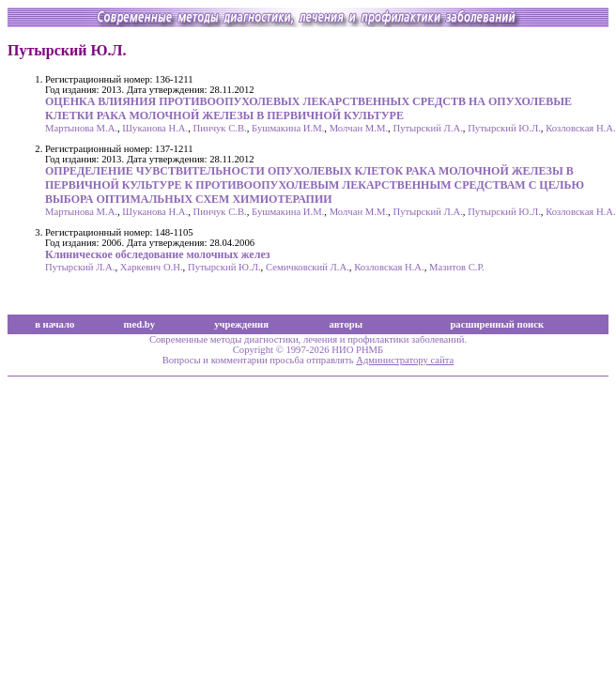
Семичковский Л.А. (308, 267)
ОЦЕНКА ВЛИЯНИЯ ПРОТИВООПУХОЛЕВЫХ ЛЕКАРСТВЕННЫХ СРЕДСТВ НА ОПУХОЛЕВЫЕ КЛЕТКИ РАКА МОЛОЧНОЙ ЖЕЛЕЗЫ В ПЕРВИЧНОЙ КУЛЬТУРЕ (308, 108)
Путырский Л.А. (427, 128)
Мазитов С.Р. (457, 267)
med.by (139, 324)
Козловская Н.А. (581, 128)
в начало (54, 324)
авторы (346, 324)
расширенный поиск (497, 324)
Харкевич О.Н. (152, 267)
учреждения (241, 324)
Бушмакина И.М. (288, 128)
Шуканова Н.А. (155, 128)
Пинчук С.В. (220, 128)
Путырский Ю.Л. (504, 128)
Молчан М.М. (359, 128)
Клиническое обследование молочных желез (158, 254)
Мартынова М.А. (81, 128)
